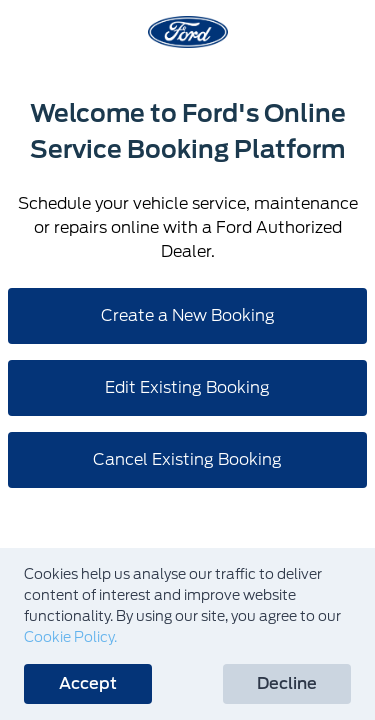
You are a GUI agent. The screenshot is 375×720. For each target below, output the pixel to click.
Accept (88, 683)
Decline (287, 683)
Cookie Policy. (70, 637)
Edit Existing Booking (187, 387)
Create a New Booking (188, 315)
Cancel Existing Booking (187, 459)
